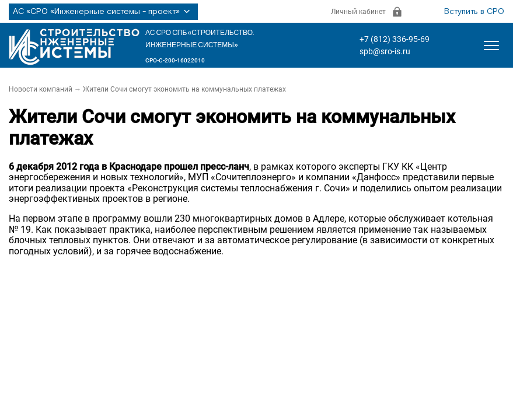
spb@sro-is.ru (385, 51)
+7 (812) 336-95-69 (395, 39)
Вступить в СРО (474, 12)
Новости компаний (41, 89)
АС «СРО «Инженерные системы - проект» (103, 12)
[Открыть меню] (491, 45)
